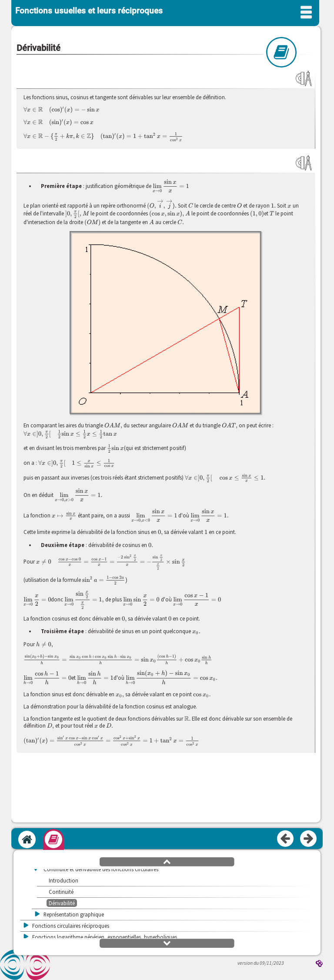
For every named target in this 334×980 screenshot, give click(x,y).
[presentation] (62, 110)
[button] (167, 861)
